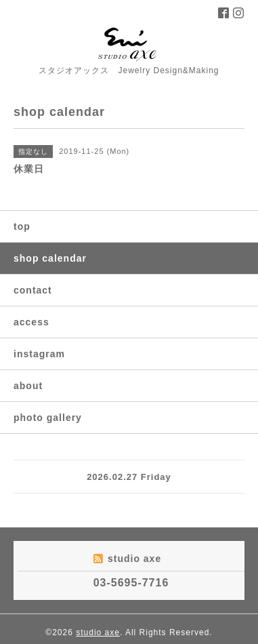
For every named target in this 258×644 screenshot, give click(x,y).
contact (33, 290)
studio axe (98, 632)
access (31, 322)
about (28, 386)
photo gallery (48, 418)
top (22, 226)
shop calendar (50, 258)
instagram (39, 354)
